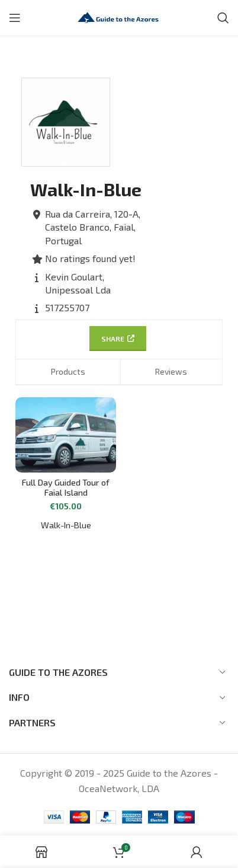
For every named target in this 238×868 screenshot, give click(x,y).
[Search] (223, 18)
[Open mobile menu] (15, 18)
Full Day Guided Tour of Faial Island (66, 487)
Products (68, 371)
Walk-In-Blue (66, 525)
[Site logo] (119, 16)
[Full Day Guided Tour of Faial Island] (66, 435)
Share (118, 339)
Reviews (171, 371)
